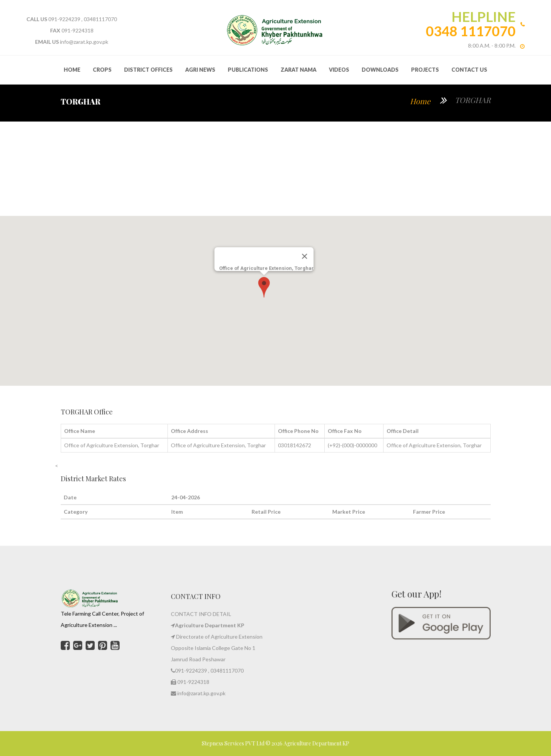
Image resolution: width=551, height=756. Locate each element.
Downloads (380, 70)
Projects (425, 70)
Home (420, 101)
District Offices (148, 70)
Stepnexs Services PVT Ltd (234, 743)
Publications (248, 70)
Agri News (200, 70)
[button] (264, 287)
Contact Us (469, 70)
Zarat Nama (299, 70)
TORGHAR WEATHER (276, 169)
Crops (102, 70)
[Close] (304, 256)
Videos (339, 70)
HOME (72, 70)
